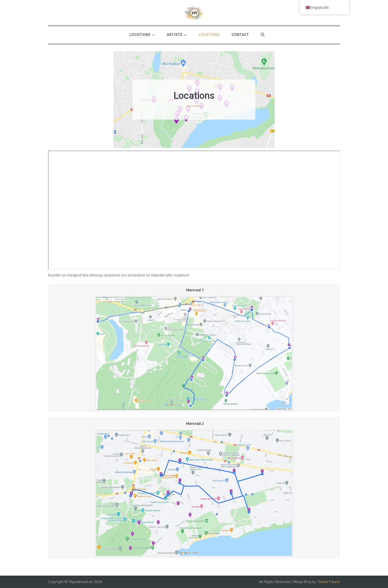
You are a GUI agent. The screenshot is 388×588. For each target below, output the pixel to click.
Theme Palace (328, 582)
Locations (142, 35)
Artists (177, 35)
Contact (240, 35)
